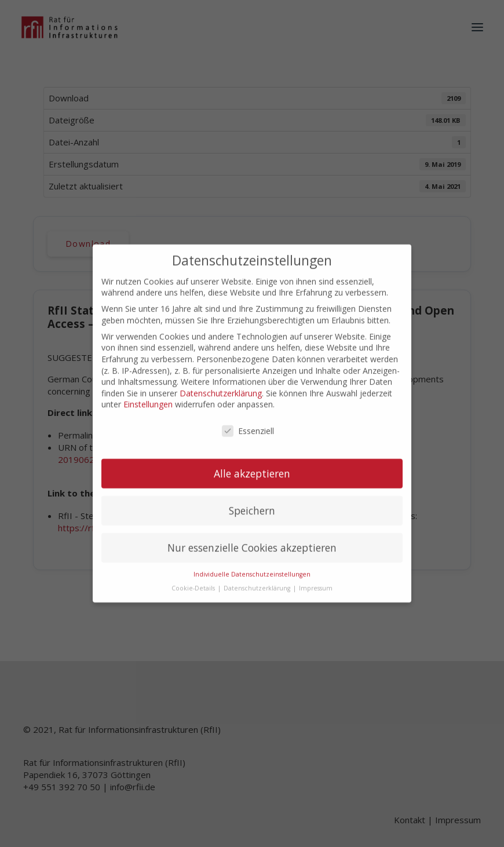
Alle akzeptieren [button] (252, 463)
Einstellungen (148, 394)
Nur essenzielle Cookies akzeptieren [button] (252, 537)
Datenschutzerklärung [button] (258, 578)
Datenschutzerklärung (221, 383)
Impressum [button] (316, 578)
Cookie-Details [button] (194, 578)
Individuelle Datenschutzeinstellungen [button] (252, 564)
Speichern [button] (252, 500)
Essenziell (248, 421)
